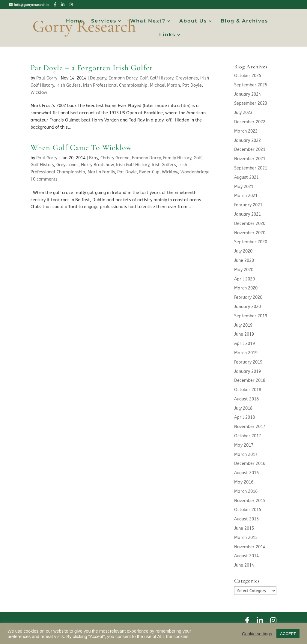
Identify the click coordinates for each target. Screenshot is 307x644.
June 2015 (244, 528)
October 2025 (248, 76)
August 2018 (246, 399)
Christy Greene (115, 158)
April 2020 (244, 279)
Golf (144, 78)
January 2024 (247, 94)
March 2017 (246, 455)
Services (104, 21)
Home (75, 21)
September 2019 (251, 316)
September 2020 (251, 242)
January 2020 (247, 307)
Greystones (187, 78)
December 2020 (250, 224)
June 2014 (244, 565)
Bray (94, 158)
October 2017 (248, 436)
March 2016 (246, 491)
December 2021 (250, 150)
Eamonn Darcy (123, 78)
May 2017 (244, 445)
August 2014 (246, 556)
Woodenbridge (195, 172)
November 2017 (250, 427)
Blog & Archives (244, 21)
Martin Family (101, 172)
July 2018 (243, 408)
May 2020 (244, 270)
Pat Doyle (192, 85)
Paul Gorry (47, 78)
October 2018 (248, 390)
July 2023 (243, 113)
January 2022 (247, 141)
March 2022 (246, 131)
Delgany (98, 78)
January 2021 (247, 214)
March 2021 (246, 196)
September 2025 (251, 85)
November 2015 (250, 501)
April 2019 (244, 344)
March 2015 (246, 538)
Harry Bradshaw (97, 165)
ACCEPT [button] (288, 634)
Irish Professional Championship (115, 85)
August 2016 (246, 473)
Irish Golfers (69, 85)
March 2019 (246, 353)
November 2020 (250, 233)
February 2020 (248, 297)
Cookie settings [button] (257, 634)
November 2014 (250, 547)
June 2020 (244, 261)
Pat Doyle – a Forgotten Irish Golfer (92, 68)
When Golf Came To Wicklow (81, 147)
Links (167, 35)
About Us (193, 21)
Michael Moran (165, 85)
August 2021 (246, 177)
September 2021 (251, 168)
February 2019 (248, 362)
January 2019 (247, 371)
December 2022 (250, 122)
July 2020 (243, 251)
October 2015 (248, 510)
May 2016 (244, 482)
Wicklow (39, 93)
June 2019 (244, 334)
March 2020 (246, 288)
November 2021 (250, 159)
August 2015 (246, 519)
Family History (177, 158)
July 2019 (243, 325)
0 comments (45, 179)
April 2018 (244, 417)
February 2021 (248, 205)
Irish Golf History (133, 165)
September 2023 (251, 103)
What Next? (148, 21)
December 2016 (250, 464)
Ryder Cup (149, 172)
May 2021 (244, 187)
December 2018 (250, 380)
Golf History (162, 78)
